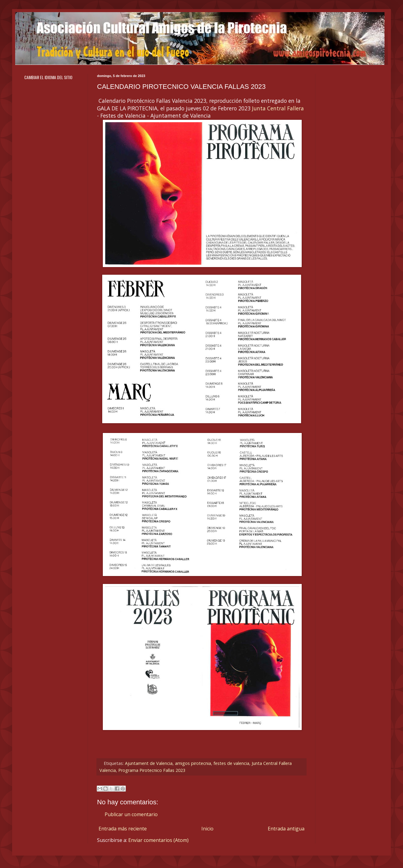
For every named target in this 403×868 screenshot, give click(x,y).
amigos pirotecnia (193, 763)
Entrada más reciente (123, 829)
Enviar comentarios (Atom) (158, 840)
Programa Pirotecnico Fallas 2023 (152, 770)
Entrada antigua (286, 829)
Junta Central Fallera (278, 108)
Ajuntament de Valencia (149, 763)
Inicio (207, 829)
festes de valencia (231, 763)
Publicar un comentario (131, 814)
